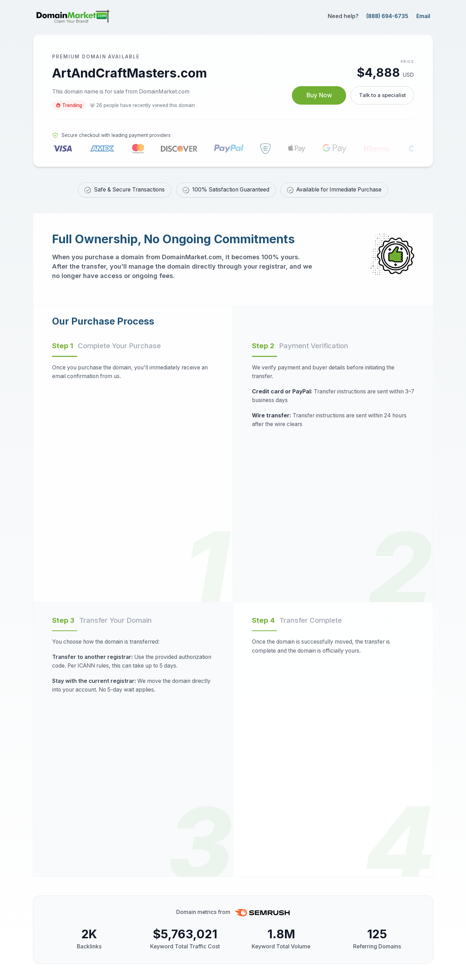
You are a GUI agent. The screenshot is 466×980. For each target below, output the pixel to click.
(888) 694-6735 (387, 16)
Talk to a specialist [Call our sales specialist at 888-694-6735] (382, 95)
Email (423, 16)
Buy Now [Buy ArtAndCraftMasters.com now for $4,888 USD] (317, 95)
